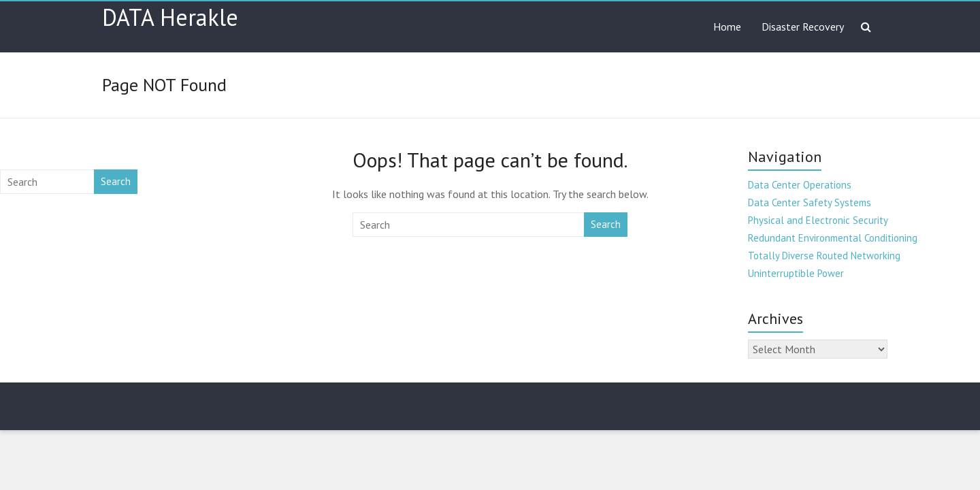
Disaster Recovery (803, 27)
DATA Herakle (170, 17)
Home (727, 27)
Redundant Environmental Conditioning (833, 238)
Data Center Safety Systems (810, 202)
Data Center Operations (800, 185)
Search (606, 224)
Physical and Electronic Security (818, 220)
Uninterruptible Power (796, 273)
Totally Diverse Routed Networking (824, 256)
